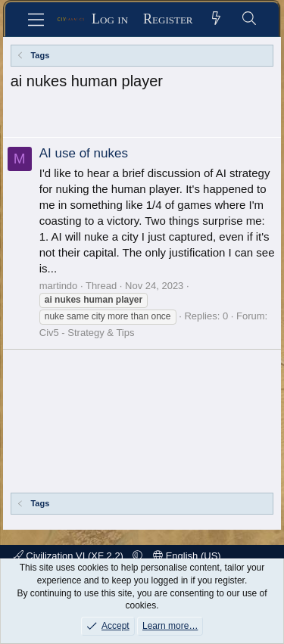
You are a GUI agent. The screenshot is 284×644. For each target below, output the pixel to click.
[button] (137, 556)
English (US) (187, 556)
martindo (59, 286)
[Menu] (36, 20)
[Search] (250, 19)
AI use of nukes (84, 153)
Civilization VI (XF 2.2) (70, 556)
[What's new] (217, 19)
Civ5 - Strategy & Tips (87, 333)
